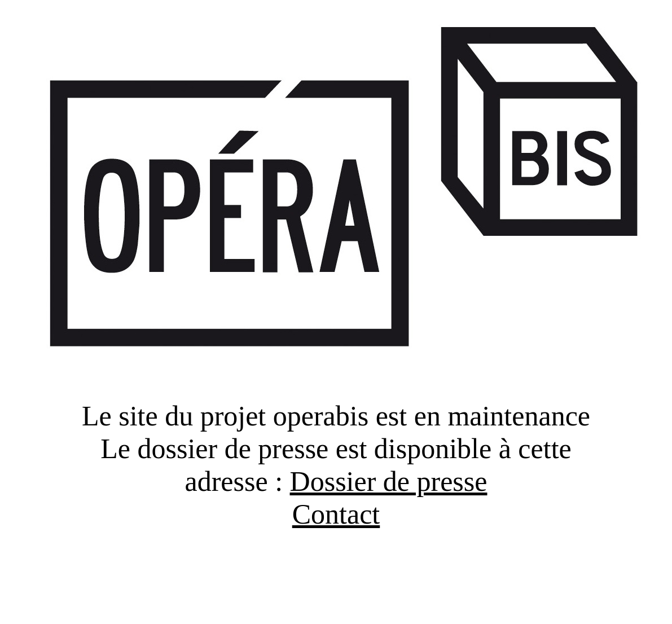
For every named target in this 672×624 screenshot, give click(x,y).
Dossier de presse (389, 481)
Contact (336, 514)
